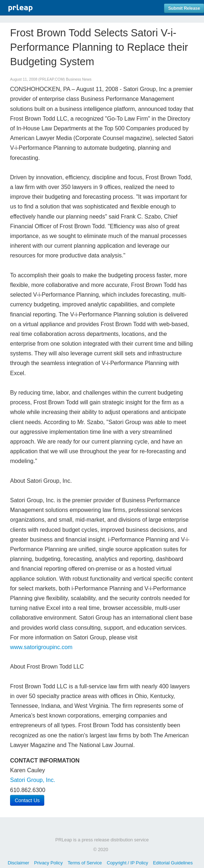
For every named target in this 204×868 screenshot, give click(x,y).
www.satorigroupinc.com (41, 647)
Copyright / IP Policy (128, 863)
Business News (79, 79)
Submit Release (184, 8)
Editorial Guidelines (173, 863)
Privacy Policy (49, 863)
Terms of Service (85, 863)
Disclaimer (18, 863)
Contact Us (27, 800)
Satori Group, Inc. (33, 780)
